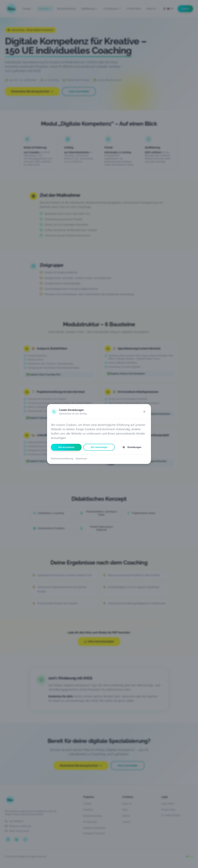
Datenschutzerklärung (62, 459)
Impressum (81, 459)
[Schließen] (144, 412)
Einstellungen (132, 447)
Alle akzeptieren (66, 447)
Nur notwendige (99, 447)
